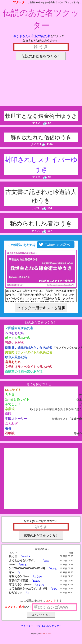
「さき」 (54, 591)
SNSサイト (13, 392)
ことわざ (11, 426)
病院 (8, 416)
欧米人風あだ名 (16, 360)
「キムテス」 (26, 559)
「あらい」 (40, 587)
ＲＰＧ (10, 397)
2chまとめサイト (17, 402)
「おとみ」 (36, 583)
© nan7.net (45, 636)
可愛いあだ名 (14, 345)
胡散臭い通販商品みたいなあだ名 (29, 350)
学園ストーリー (16, 421)
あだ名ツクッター (51, 629)
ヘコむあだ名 (14, 336)
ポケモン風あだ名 (18, 340)
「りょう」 (53, 571)
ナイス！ (40, 123)
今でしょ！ (13, 407)
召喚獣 (10, 436)
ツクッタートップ (31, 629)
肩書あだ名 (13, 364)
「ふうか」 (37, 579)
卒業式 (10, 412)
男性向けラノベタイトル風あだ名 (29, 355)
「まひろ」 (23, 567)
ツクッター (20, 2)
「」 (19, 575)
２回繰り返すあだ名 (19, 330)
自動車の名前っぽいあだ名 (24, 374)
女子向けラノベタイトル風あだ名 (29, 369)
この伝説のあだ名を (41, 245)
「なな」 (46, 563)
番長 (8, 431)
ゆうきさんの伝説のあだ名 (32, 36)
